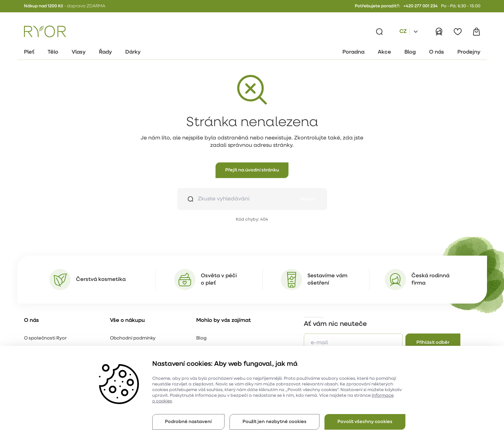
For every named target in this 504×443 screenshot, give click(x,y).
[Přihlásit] (439, 32)
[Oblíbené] (458, 32)
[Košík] (476, 32)
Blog (201, 338)
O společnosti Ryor (45, 338)
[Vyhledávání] (379, 32)
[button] (252, 170)
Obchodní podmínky (133, 338)
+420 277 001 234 (421, 6)
